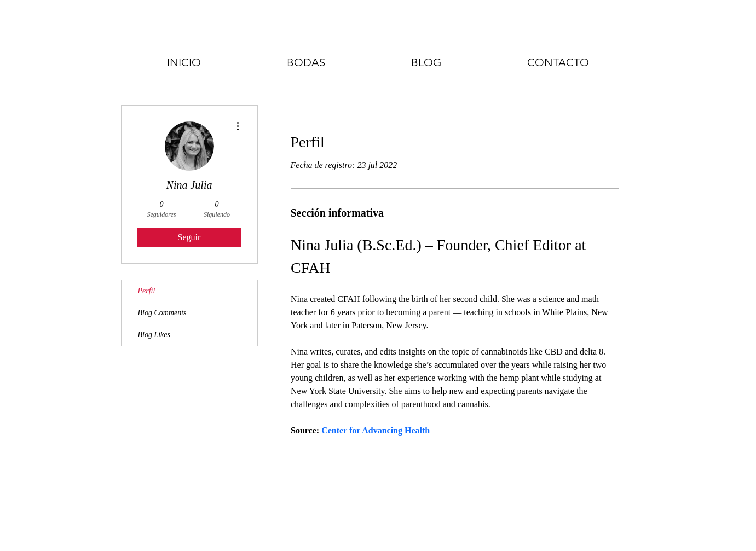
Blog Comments (162, 313)
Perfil (147, 291)
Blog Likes (154, 335)
